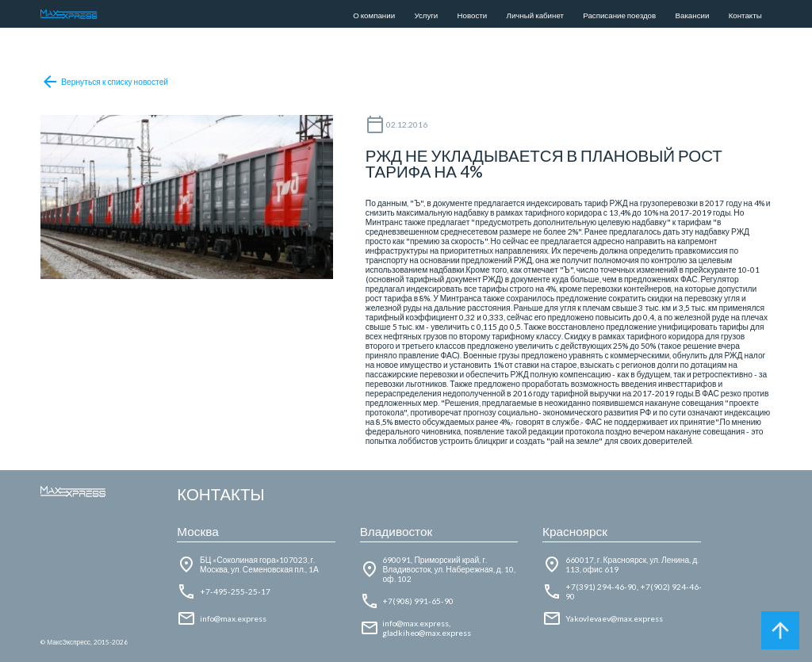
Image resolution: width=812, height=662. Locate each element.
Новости (473, 15)
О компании (374, 15)
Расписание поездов (619, 15)
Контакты (745, 15)
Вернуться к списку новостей (104, 82)
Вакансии (693, 15)
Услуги (426, 15)
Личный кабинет (535, 15)
